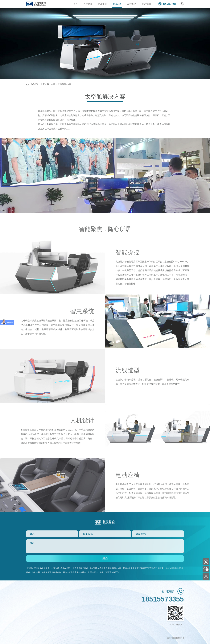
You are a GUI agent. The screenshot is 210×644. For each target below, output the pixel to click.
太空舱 (66, 609)
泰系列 (47, 609)
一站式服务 (31, 623)
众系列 (47, 600)
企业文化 (30, 605)
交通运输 (85, 600)
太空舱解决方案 (64, 84)
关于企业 (88, 4)
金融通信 (85, 627)
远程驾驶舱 (68, 614)
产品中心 (102, 4)
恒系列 (47, 605)
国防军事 (85, 614)
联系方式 (103, 600)
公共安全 (85, 618)
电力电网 (85, 623)
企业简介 (30, 600)
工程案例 (132, 4)
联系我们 (146, 4)
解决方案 (117, 4)
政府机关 (85, 605)
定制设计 (30, 618)
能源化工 (85, 609)
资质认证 (30, 609)
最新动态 (30, 627)
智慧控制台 (68, 600)
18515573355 (170, 4)
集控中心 (67, 605)
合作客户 (30, 614)
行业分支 (103, 605)
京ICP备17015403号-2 (175, 642)
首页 (75, 4)
